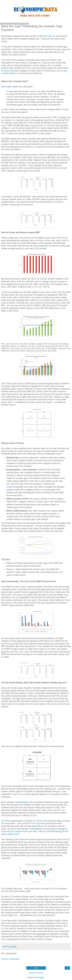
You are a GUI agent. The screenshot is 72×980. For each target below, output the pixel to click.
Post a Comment (10, 959)
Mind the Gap (46, 36)
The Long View (38, 823)
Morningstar (7, 87)
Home (36, 968)
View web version (36, 973)
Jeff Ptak (5, 821)
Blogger (41, 977)
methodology (22, 802)
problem (5, 68)
